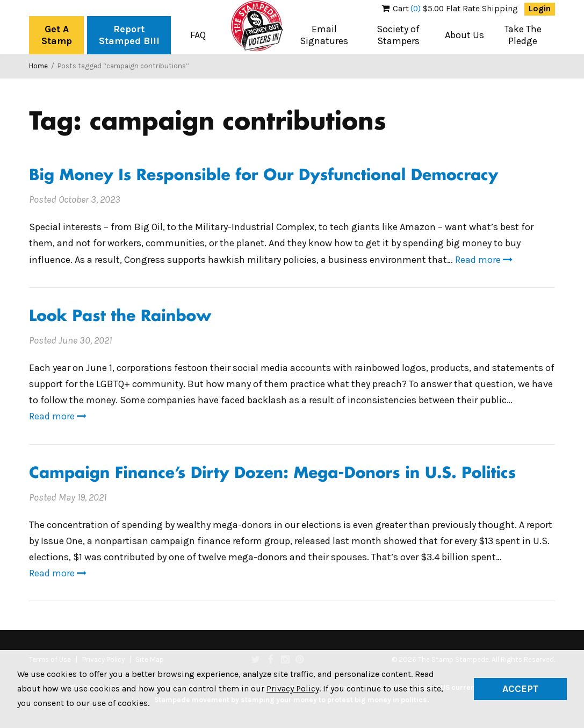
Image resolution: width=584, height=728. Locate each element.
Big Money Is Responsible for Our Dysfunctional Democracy (264, 176)
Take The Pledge (523, 35)
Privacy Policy (293, 688)
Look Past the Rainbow (120, 317)
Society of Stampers (398, 35)
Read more (484, 260)
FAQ (198, 35)
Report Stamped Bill (129, 35)
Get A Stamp (57, 35)
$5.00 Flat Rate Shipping (450, 9)
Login (540, 9)
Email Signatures (324, 35)
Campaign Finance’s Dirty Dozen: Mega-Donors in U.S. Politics (272, 474)
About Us (464, 35)
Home (38, 66)
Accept (521, 689)
